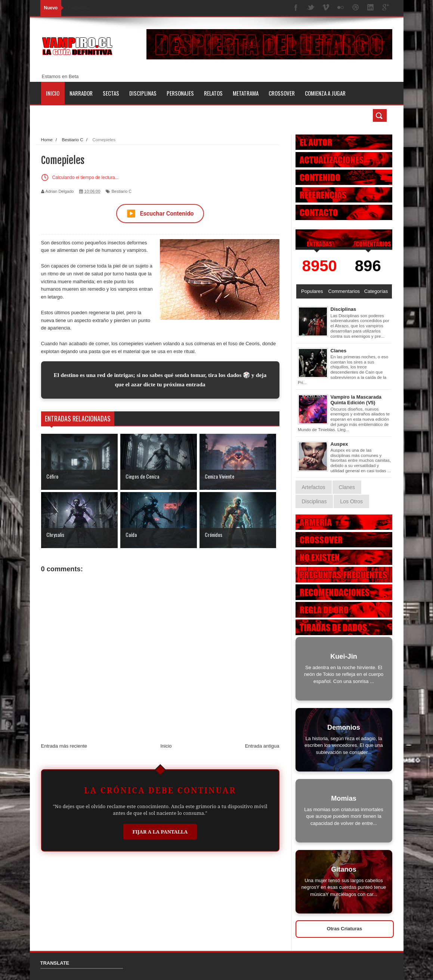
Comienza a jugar (325, 93)
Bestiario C (121, 191)
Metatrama (246, 93)
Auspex (339, 444)
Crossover (282, 93)
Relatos (213, 93)
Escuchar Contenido (160, 214)
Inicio (53, 93)
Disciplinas (143, 93)
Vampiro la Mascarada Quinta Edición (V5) (356, 400)
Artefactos (314, 487)
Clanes (339, 351)
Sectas (111, 93)
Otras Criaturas (345, 929)
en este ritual (180, 351)
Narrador (81, 93)
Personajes (180, 93)
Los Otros (351, 501)
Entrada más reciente (64, 746)
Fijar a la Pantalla (160, 832)
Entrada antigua (262, 746)
